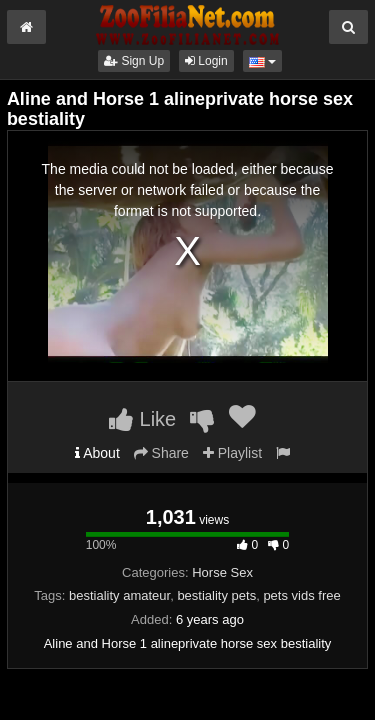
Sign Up (134, 61)
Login (206, 61)
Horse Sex (222, 572)
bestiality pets (216, 595)
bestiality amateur (119, 595)
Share (161, 453)
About (97, 453)
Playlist (232, 453)
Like (142, 419)
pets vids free (301, 595)
